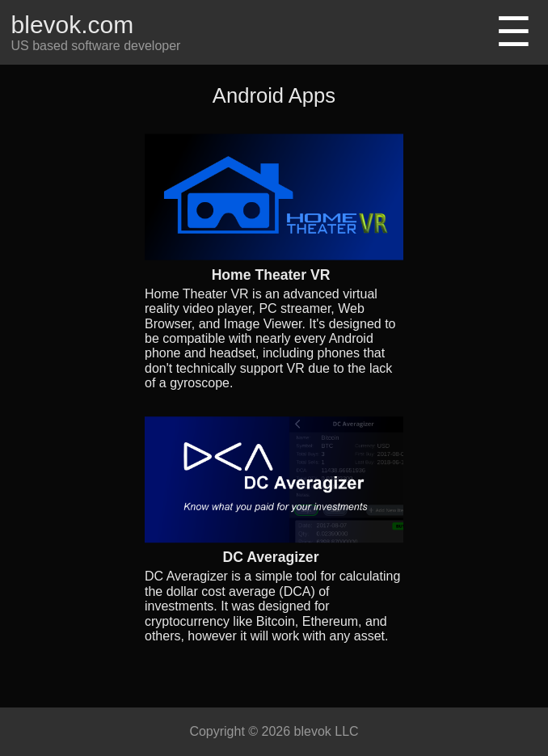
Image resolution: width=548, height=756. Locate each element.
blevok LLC (327, 731)
